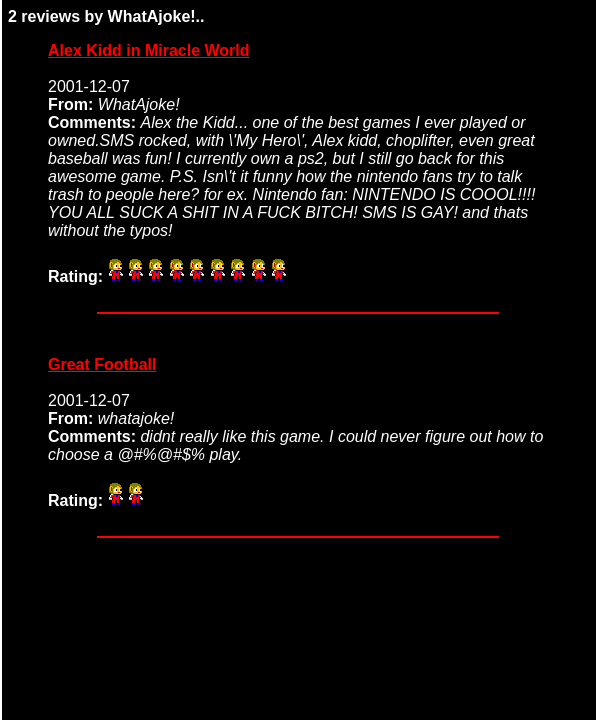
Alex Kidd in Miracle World (149, 50)
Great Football (102, 364)
